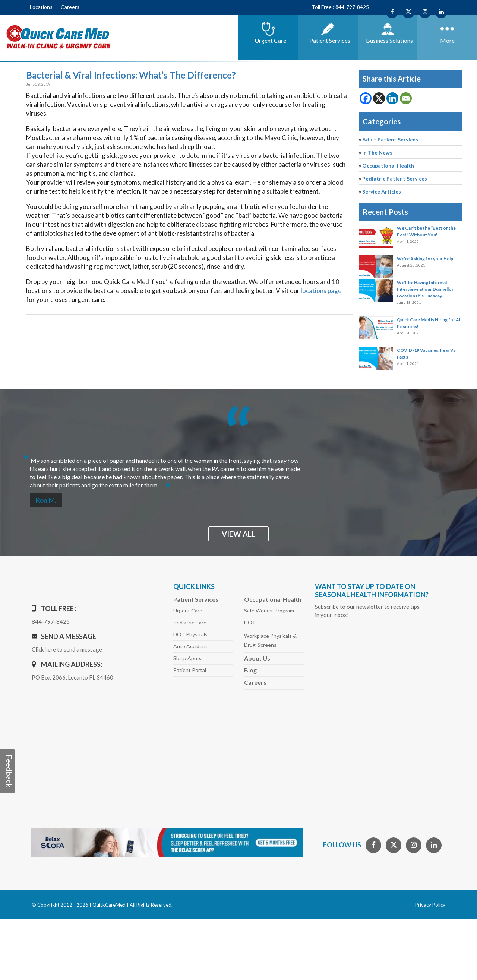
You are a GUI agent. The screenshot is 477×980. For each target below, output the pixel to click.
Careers (70, 7)
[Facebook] (366, 98)
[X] (379, 98)
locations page (321, 291)
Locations (41, 7)
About (257, 658)
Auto (190, 646)
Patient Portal (190, 670)
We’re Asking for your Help (425, 259)
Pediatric (190, 622)
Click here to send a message (67, 649)
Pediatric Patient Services (395, 179)
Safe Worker (269, 610)
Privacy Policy (430, 905)
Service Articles (382, 192)
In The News (377, 152)
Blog (250, 670)
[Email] (406, 98)
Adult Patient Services (390, 139)
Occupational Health (388, 166)
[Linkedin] (392, 98)
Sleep (188, 658)
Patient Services (196, 599)
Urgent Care (188, 610)
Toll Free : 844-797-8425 (340, 7)
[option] (238, 470)
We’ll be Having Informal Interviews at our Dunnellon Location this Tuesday (426, 289)
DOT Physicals (190, 634)
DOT (250, 622)
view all (238, 534)
